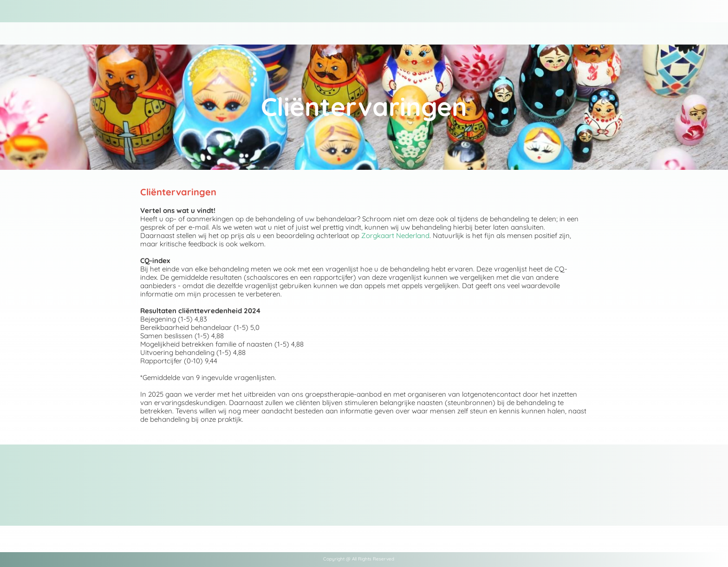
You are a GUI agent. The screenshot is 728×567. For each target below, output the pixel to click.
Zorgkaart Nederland (395, 235)
